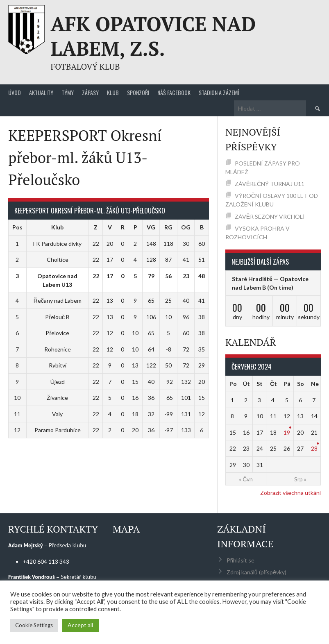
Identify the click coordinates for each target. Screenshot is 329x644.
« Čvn (246, 479)
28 (314, 448)
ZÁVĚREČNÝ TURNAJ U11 (270, 184)
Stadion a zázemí (219, 92)
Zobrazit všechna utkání (290, 493)
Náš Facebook (174, 92)
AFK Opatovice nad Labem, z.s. (153, 36)
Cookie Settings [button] (34, 625)
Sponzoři (138, 92)
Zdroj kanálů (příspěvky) (256, 572)
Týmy (68, 92)
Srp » (300, 479)
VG (151, 227)
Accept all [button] (80, 625)
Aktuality (41, 92)
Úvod (15, 92)
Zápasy (90, 92)
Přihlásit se (241, 560)
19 (287, 432)
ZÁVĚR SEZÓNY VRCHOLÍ (270, 217)
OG (186, 227)
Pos (17, 227)
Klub (113, 92)
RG (168, 227)
